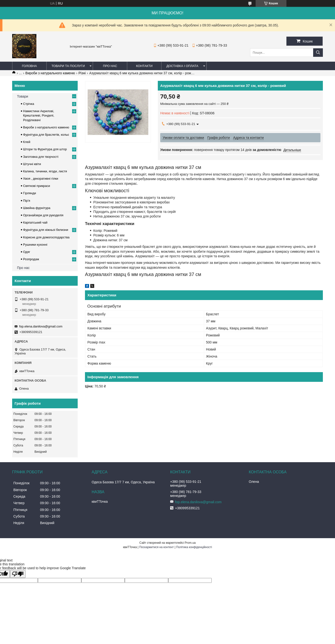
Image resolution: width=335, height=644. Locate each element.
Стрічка (29, 104)
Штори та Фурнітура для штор (45, 149)
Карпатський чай (35, 222)
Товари (23, 96)
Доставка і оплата (182, 66)
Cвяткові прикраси (37, 186)
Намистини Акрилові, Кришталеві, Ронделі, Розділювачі (39, 115)
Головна (29, 66)
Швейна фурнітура (37, 208)
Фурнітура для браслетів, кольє (46, 135)
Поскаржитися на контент (156, 547)
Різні (82, 73)
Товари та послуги (68, 66)
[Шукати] (318, 53)
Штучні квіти (32, 164)
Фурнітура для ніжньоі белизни (46, 230)
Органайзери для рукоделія (43, 215)
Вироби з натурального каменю (50, 73)
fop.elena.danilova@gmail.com (41, 326)
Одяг (27, 252)
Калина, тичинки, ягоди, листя (45, 171)
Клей (27, 142)
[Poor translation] (18, 574)
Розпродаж (31, 259)
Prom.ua (190, 543)
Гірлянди (29, 193)
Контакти (144, 66)
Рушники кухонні (35, 245)
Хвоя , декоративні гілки (41, 179)
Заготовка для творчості (41, 157)
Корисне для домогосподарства (46, 237)
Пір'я (27, 201)
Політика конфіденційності (194, 547)
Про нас (110, 66)
